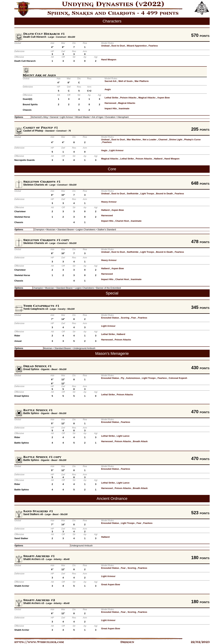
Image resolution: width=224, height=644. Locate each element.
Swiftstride (133, 194)
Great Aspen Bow (111, 584)
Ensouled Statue (110, 318)
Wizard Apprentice (137, 46)
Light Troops (147, 194)
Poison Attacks (128, 98)
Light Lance (123, 436)
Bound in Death (164, 194)
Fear (134, 318)
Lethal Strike (111, 98)
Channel (163, 140)
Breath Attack (140, 441)
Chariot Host (122, 221)
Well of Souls (126, 81)
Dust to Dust (118, 46)
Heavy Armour (109, 202)
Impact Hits (111, 108)
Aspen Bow (164, 98)
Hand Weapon (109, 60)
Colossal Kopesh (178, 378)
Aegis (108, 89)
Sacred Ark (111, 81)
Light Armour (116, 150)
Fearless (153, 46)
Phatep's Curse (192, 140)
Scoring (125, 318)
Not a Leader (150, 140)
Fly (123, 378)
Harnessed (110, 103)
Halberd (158, 159)
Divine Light (176, 140)
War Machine (134, 140)
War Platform (142, 81)
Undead (105, 46)
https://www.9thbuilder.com (39, 642)
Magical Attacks (147, 98)
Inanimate (124, 108)
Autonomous (133, 378)
